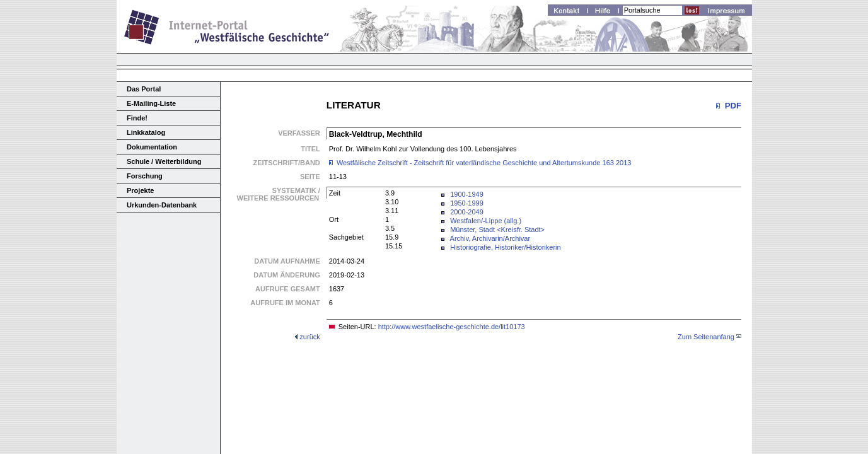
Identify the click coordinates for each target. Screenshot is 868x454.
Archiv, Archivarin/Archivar (490, 238)
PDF (733, 106)
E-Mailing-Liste (151, 103)
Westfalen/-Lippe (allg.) (486, 221)
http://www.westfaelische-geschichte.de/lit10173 (452, 327)
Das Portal (144, 89)
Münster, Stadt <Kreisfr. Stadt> (497, 230)
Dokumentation (152, 147)
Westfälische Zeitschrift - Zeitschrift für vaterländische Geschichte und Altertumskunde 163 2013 (484, 163)
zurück (310, 337)
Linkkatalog (146, 132)
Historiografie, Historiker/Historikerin (505, 247)
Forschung (145, 176)
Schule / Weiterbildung (164, 161)
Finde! (137, 118)
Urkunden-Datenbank (162, 205)
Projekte (140, 190)
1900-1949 (467, 194)
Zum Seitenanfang (706, 337)
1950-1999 (467, 203)
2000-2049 (467, 212)
